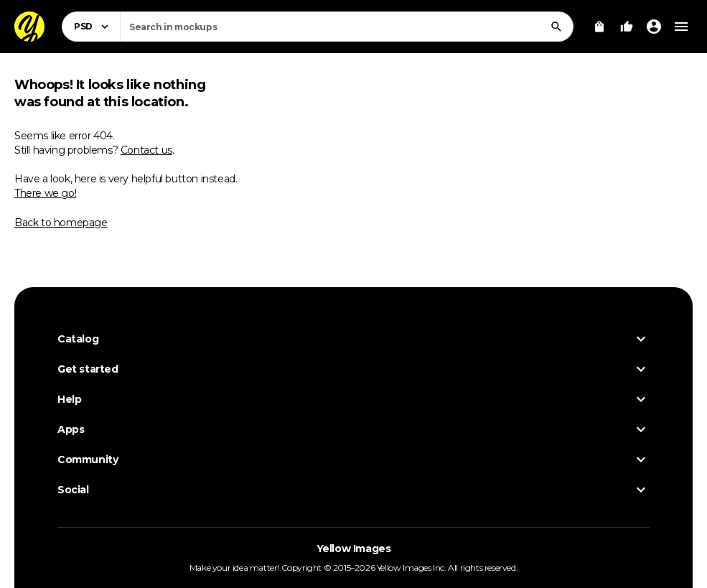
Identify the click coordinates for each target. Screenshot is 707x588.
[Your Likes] (627, 27)
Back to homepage (61, 223)
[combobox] (347, 27)
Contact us (146, 150)
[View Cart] (599, 27)
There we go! (45, 193)
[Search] (556, 27)
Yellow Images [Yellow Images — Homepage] (354, 549)
